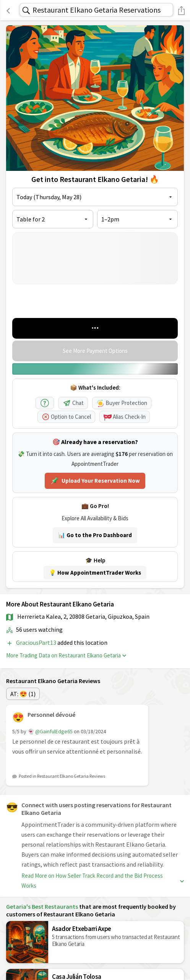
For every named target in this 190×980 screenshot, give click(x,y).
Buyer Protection (122, 403)
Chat (73, 403)
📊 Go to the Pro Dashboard (95, 535)
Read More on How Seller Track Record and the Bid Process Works (103, 881)
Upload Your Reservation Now (95, 481)
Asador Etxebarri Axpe (82, 929)
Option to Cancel (66, 417)
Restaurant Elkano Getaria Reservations (97, 10)
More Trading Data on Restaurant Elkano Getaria (66, 655)
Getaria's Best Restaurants (42, 906)
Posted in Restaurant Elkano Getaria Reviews (62, 776)
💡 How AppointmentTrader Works (95, 573)
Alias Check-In (125, 417)
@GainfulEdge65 (54, 731)
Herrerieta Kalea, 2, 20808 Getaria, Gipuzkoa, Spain (83, 616)
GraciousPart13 (37, 642)
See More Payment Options (95, 351)
